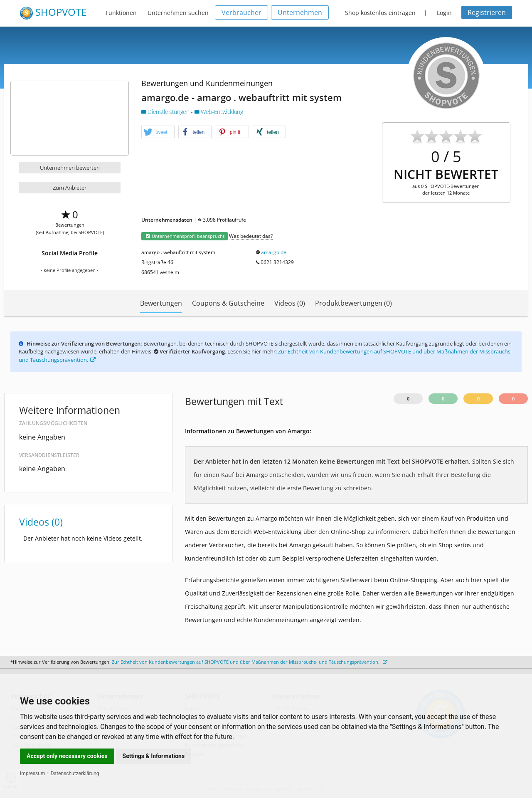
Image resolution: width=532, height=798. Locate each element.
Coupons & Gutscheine (228, 303)
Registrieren (487, 12)
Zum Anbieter (70, 188)
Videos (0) (290, 303)
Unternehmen (300, 12)
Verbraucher (241, 12)
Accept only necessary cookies (67, 756)
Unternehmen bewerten (70, 168)
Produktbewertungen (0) (353, 303)
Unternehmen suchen (178, 13)
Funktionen (121, 13)
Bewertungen (161, 303)
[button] (158, 132)
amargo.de (274, 252)
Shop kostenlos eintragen (380, 13)
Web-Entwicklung (219, 112)
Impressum (32, 773)
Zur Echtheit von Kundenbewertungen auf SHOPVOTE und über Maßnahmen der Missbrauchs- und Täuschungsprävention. (250, 662)
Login (444, 13)
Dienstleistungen (166, 112)
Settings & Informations (154, 756)
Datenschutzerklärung (75, 773)
